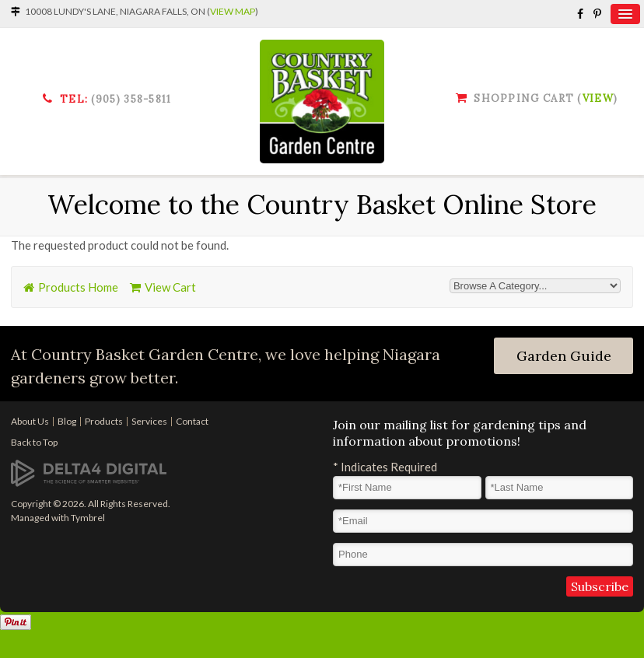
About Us (30, 421)
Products (104, 421)
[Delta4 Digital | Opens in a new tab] (89, 472)
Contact (192, 421)
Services (149, 421)
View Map (233, 11)
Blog (67, 421)
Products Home (78, 287)
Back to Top (34, 442)
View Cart (170, 287)
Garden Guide (564, 356)
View (598, 98)
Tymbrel (88, 518)
